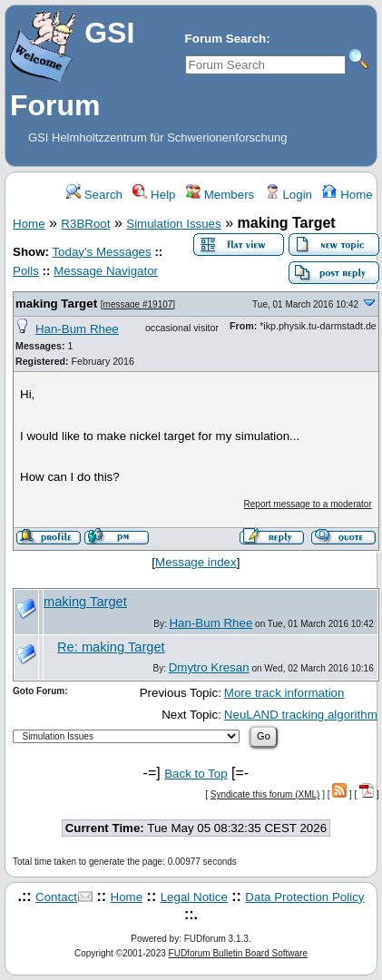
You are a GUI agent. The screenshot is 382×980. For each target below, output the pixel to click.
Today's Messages (101, 252)
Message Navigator (106, 271)
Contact (56, 897)
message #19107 (138, 304)
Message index (196, 562)
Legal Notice (194, 897)
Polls (26, 271)
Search (94, 195)
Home (347, 195)
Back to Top (196, 774)
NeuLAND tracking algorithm (301, 715)
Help (154, 195)
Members (220, 195)
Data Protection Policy (304, 897)
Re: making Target (111, 647)
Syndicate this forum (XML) (265, 794)
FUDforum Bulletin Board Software (238, 953)
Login (289, 195)
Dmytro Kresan (209, 667)
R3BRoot (85, 224)
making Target (56, 304)
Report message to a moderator (308, 504)
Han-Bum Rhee (77, 329)
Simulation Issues (173, 224)
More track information (284, 693)
